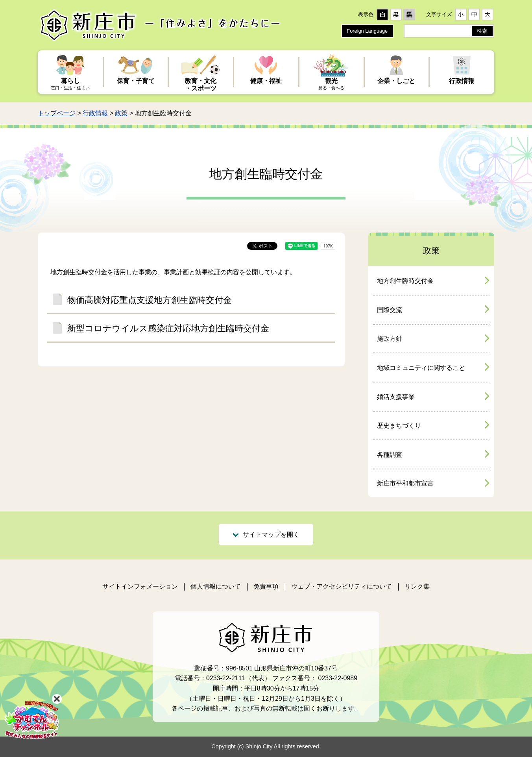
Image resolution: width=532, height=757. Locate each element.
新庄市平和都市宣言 (405, 483)
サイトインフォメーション (140, 586)
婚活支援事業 (396, 397)
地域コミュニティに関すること (421, 368)
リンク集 (417, 586)
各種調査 (390, 455)
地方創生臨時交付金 (405, 281)
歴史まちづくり (399, 426)
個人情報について (216, 586)
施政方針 (390, 339)
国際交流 (390, 310)
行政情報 (95, 113)
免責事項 (266, 586)
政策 (121, 113)
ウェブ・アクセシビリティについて (342, 586)
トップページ (57, 113)
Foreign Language (367, 31)
